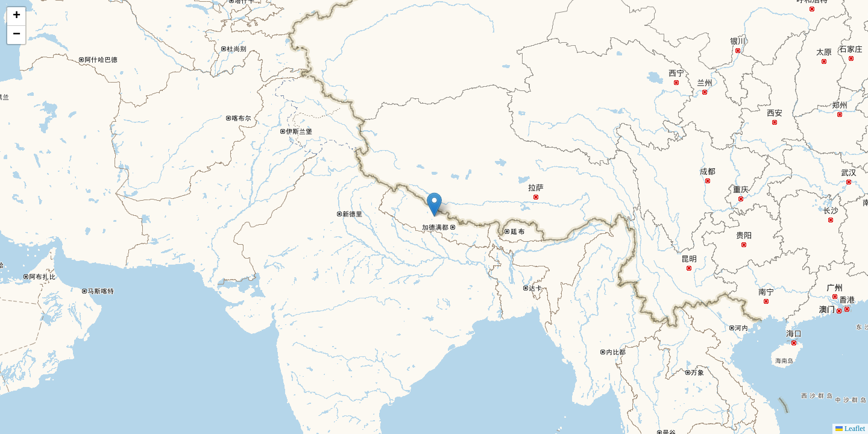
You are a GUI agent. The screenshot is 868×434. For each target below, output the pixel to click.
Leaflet (850, 429)
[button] (434, 205)
